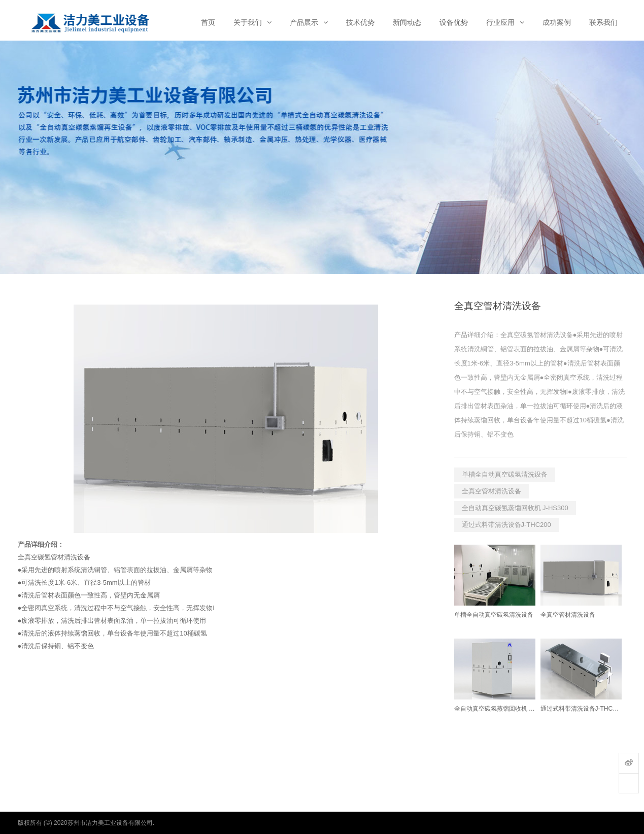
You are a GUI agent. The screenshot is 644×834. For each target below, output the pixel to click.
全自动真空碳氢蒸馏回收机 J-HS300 (515, 508)
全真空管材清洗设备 (492, 491)
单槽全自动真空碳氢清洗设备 (505, 474)
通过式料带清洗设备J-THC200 (506, 525)
